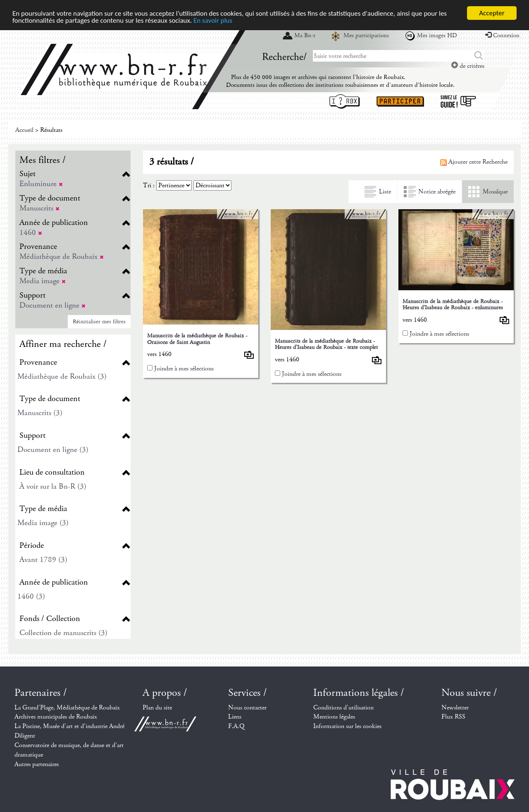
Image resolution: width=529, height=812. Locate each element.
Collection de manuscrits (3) (63, 633)
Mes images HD (437, 36)
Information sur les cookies (347, 726)
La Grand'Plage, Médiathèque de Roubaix (67, 708)
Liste (385, 192)
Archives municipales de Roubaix (56, 717)
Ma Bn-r (305, 36)
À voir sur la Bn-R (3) (53, 486)
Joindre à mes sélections (184, 369)
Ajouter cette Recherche (474, 162)
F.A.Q (236, 726)
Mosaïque (495, 192)
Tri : (149, 185)
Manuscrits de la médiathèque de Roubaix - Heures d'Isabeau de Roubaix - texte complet (326, 344)
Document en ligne (52, 305)
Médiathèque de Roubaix (62, 257)
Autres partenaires (37, 764)
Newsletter (455, 708)
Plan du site (157, 708)
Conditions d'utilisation (343, 708)
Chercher (479, 56)
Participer (400, 101)
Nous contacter (247, 708)
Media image (43, 281)
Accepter (492, 13)
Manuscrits (39, 208)
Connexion (502, 36)
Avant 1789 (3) (43, 560)
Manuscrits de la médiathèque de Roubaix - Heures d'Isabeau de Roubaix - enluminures (453, 304)
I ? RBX (345, 101)
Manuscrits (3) (40, 413)
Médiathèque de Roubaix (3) (62, 376)
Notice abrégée (437, 192)
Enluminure (41, 184)
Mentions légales (334, 717)
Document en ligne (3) (53, 450)
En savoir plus (213, 20)
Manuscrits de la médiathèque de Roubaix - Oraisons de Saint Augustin (197, 339)
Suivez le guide (458, 101)
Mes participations (366, 36)
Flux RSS (453, 717)
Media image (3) (43, 523)
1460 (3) (31, 596)
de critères (468, 66)
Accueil (24, 130)
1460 (31, 233)
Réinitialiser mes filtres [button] (99, 322)
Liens (235, 717)
